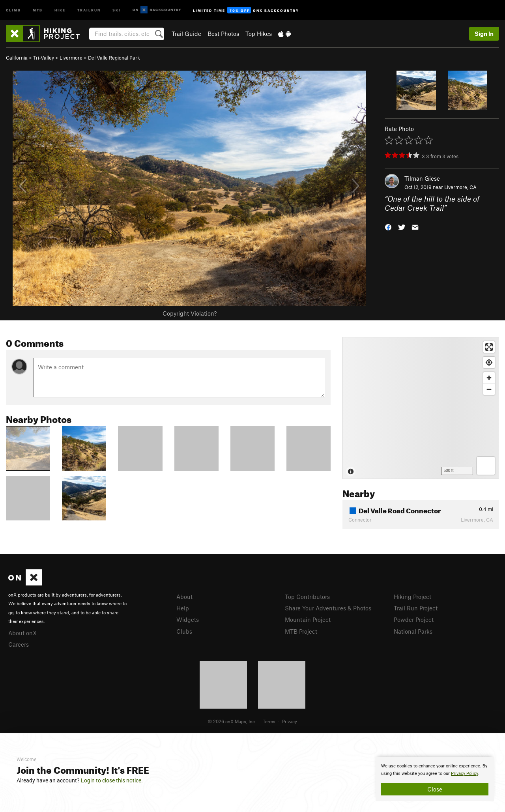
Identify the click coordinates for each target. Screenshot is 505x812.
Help (183, 608)
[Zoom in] (489, 378)
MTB (38, 10)
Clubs (184, 631)
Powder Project (414, 619)
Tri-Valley (44, 58)
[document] (435, 779)
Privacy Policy (465, 774)
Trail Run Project (416, 608)
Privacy (290, 721)
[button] (388, 226)
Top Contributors (307, 597)
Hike (60, 10)
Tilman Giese (422, 178)
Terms (269, 721)
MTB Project (301, 631)
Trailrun (89, 10)
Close (435, 789)
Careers (19, 644)
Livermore (71, 58)
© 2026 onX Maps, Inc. (232, 721)
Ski (117, 10)
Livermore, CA (460, 187)
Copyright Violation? (190, 313)
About (184, 597)
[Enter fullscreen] (489, 347)
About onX (22, 633)
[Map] (421, 408)
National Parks (413, 631)
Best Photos (223, 34)
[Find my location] (489, 362)
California (17, 58)
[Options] (486, 466)
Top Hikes (259, 34)
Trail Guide (186, 34)
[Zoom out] (489, 389)
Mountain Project (308, 619)
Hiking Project (412, 597)
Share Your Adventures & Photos (328, 608)
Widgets (188, 619)
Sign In (484, 34)
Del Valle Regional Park (114, 58)
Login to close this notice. (112, 780)
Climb (13, 10)
